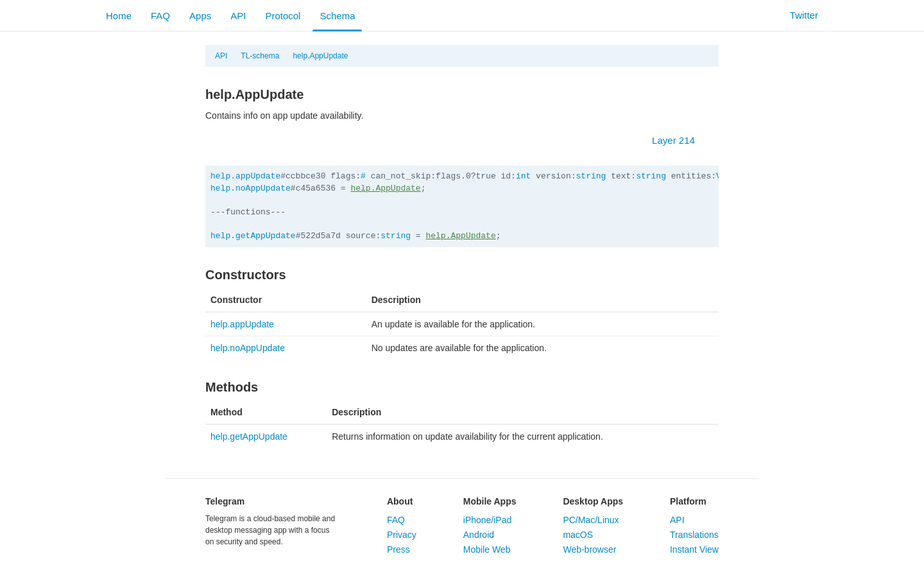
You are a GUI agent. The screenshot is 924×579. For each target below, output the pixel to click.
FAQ (160, 16)
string (591, 176)
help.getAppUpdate (253, 236)
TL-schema (260, 56)
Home (119, 16)
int (523, 176)
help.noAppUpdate (251, 188)
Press (398, 549)
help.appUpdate (245, 176)
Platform (688, 501)
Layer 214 (680, 140)
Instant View (694, 549)
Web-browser (589, 549)
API (238, 16)
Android (479, 535)
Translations (694, 535)
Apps (200, 16)
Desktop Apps (593, 501)
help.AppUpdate (320, 56)
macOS (578, 535)
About (400, 501)
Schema (337, 16)
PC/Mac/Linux (591, 520)
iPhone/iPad (488, 520)
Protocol (283, 16)
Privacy (402, 535)
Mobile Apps (490, 501)
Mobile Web (487, 549)
